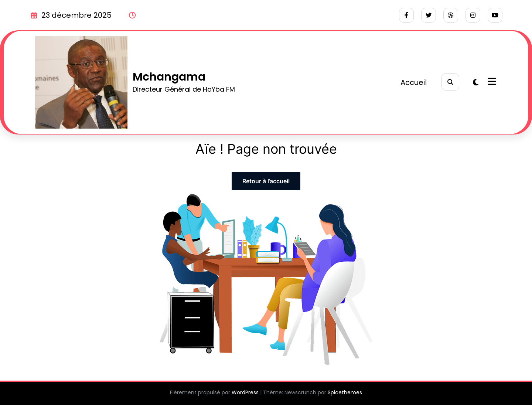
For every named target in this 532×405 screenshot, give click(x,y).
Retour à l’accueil (266, 181)
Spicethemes (345, 392)
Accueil (414, 82)
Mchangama (169, 77)
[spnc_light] (476, 82)
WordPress (245, 392)
